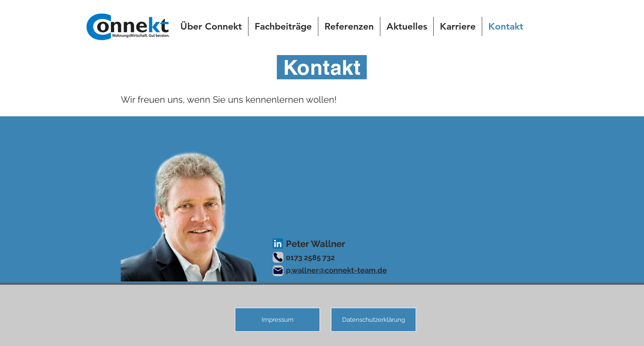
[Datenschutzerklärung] (374, 320)
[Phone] (278, 257)
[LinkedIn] (278, 243)
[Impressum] (277, 320)
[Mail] (278, 271)
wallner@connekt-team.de (339, 270)
